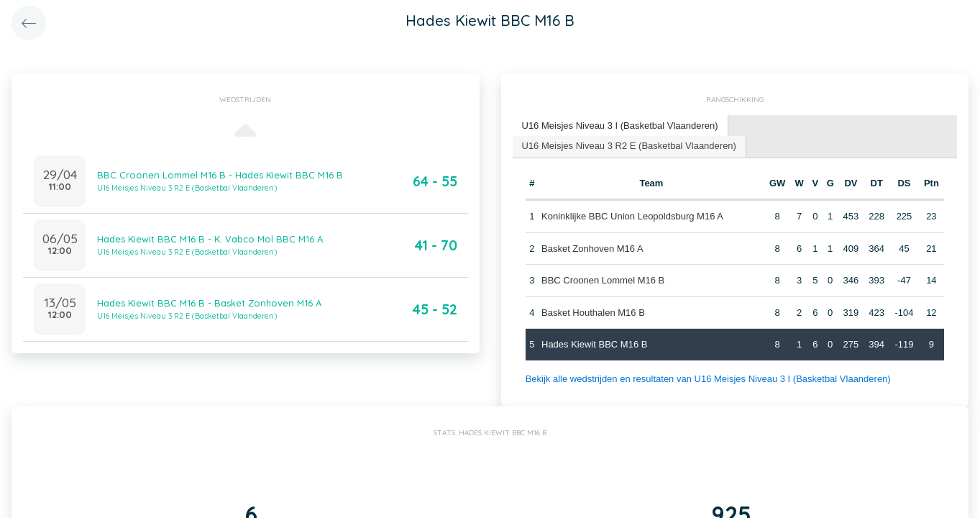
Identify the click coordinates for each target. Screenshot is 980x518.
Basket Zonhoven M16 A (592, 249)
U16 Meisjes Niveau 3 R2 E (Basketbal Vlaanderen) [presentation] (629, 146)
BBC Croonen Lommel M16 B (603, 280)
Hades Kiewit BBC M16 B (594, 344)
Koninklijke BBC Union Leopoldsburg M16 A (632, 216)
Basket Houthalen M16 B (593, 313)
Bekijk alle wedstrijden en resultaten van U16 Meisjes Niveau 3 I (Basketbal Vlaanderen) (708, 379)
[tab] (620, 126)
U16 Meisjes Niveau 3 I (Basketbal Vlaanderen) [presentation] (620, 126)
